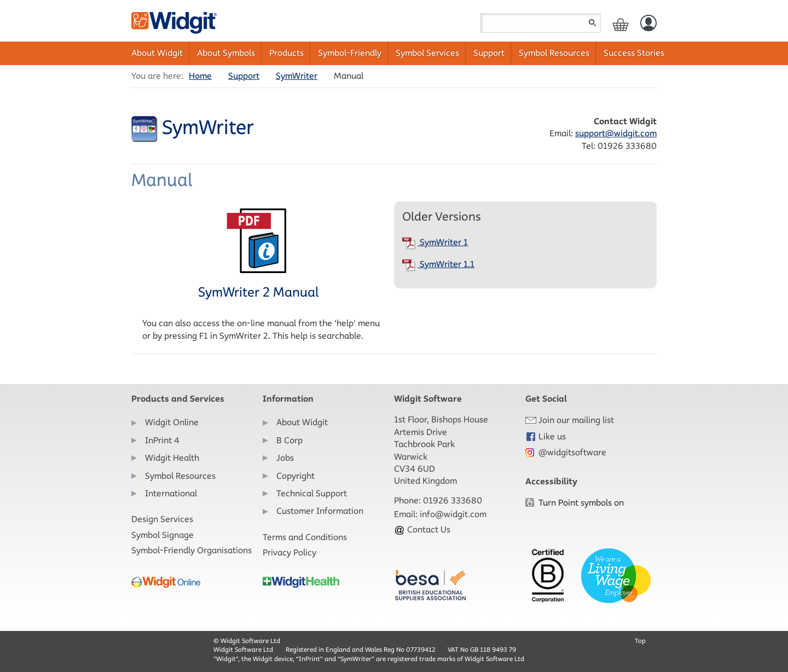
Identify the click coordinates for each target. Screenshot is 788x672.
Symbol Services (427, 53)
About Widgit (157, 53)
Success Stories (634, 53)
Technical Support (312, 493)
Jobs (285, 458)
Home (200, 76)
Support (489, 53)
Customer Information (320, 511)
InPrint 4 (162, 440)
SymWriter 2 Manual (258, 254)
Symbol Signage (163, 535)
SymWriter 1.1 (438, 264)
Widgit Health (172, 458)
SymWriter (297, 76)
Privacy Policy (289, 552)
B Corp (289, 440)
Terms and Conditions (305, 537)
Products (286, 53)
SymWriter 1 (435, 242)
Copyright (296, 476)
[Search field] (541, 23)
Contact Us (422, 529)
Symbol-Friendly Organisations (192, 550)
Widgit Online (172, 422)
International (171, 493)
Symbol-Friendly (350, 53)
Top (640, 641)
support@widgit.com (616, 133)
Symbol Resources (554, 53)
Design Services (162, 519)
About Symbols (226, 53)
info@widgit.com (453, 514)
